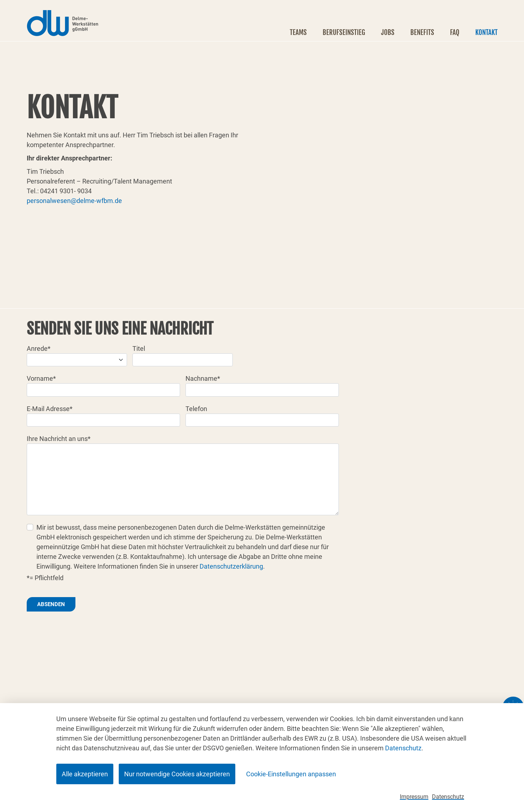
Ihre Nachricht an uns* (59, 439)
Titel (139, 348)
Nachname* (203, 378)
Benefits (422, 32)
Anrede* (39, 348)
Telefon (196, 409)
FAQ (455, 32)
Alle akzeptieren (85, 774)
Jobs (388, 32)
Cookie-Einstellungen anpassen (291, 774)
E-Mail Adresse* (50, 409)
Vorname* (41, 378)
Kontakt (486, 32)
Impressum (414, 797)
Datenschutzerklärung (231, 566)
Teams (298, 32)
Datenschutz (403, 748)
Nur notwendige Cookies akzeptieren (177, 774)
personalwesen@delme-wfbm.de (74, 201)
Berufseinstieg (344, 32)
